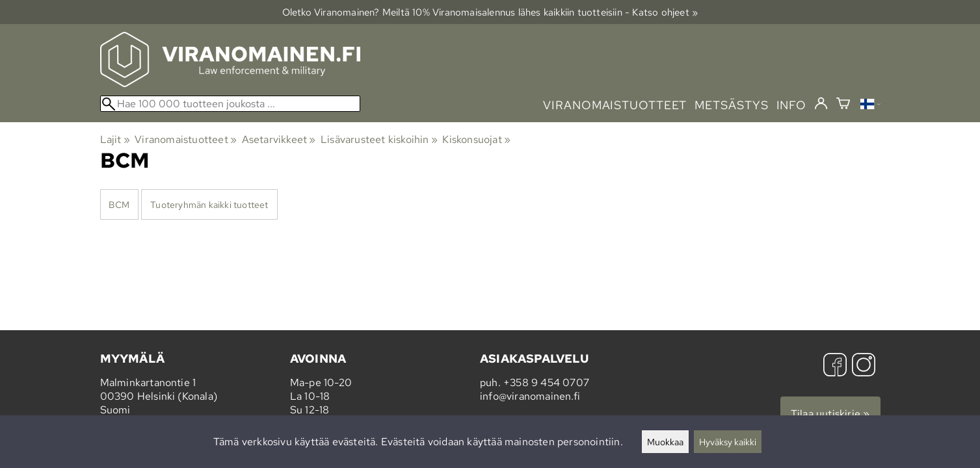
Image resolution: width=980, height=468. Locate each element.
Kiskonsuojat (476, 139)
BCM (119, 204)
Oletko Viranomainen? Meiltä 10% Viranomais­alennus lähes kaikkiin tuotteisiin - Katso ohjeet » (490, 12)
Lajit (115, 139)
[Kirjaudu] (821, 104)
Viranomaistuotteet (186, 139)
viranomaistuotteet (615, 105)
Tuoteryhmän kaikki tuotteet (209, 204)
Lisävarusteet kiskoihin (379, 139)
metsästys (731, 105)
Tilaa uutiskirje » (830, 414)
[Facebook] (835, 366)
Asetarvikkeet (279, 139)
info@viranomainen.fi (530, 396)
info (792, 105)
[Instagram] (864, 366)
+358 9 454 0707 (546, 383)
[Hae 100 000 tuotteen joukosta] (230, 104)
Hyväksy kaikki (728, 442)
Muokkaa (665, 442)
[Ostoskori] (843, 105)
